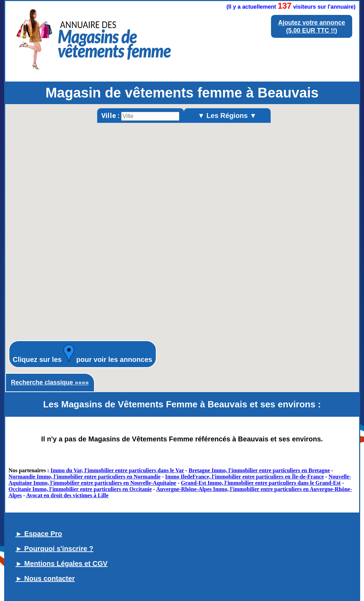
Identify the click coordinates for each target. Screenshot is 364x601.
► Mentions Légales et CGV (62, 564)
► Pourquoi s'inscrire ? (55, 549)
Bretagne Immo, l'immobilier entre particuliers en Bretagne (259, 470)
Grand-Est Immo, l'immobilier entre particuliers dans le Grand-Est (261, 483)
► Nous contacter (45, 578)
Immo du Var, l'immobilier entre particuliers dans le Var (117, 470)
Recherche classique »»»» (50, 382)
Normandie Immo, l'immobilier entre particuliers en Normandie (85, 477)
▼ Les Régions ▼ (227, 116)
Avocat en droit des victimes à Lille (67, 495)
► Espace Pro (39, 534)
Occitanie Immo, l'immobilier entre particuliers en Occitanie (80, 489)
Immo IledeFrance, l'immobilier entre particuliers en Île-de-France (245, 477)
